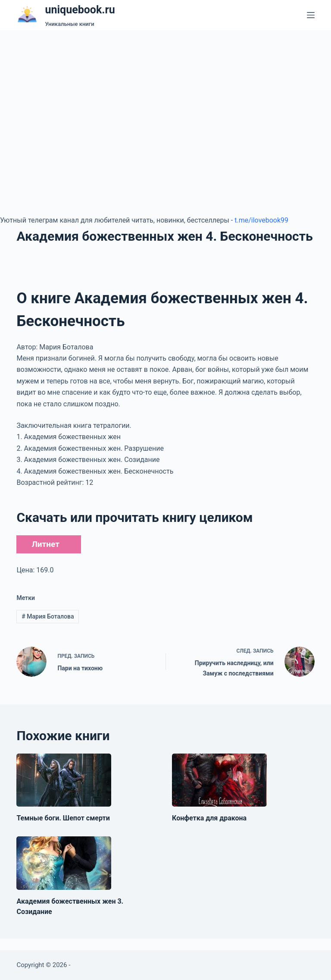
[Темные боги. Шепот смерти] (64, 780)
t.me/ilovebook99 (261, 220)
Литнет (45, 544)
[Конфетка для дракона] (219, 780)
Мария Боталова (48, 616)
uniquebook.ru (80, 10)
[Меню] (311, 15)
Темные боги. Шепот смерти (63, 818)
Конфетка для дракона (209, 818)
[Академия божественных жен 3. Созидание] (64, 863)
